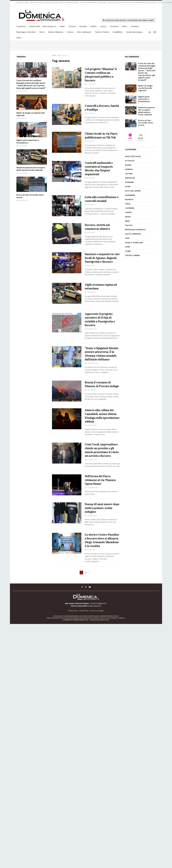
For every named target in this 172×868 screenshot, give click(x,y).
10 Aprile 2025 (90, 232)
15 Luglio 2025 (90, 113)
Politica (93, 26)
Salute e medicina (133, 234)
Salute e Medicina (56, 32)
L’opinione (21, 26)
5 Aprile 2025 (90, 265)
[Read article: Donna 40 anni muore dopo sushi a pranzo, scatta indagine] (67, 513)
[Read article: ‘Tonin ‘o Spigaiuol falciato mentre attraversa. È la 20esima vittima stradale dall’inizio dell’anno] (67, 357)
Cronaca (72, 26)
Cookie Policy (84, 611)
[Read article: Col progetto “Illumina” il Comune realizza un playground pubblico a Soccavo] (67, 78)
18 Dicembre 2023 (91, 460)
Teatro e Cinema (102, 32)
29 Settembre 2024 (91, 363)
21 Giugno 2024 (90, 390)
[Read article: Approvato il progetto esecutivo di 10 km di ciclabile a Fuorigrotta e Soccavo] (67, 323)
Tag (59, 55)
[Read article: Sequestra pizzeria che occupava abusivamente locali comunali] (32, 157)
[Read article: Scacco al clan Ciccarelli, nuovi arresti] (32, 184)
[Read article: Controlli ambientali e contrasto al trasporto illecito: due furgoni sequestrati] (67, 171)
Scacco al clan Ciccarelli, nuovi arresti (146, 123)
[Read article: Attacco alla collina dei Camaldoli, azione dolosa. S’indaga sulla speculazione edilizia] (67, 419)
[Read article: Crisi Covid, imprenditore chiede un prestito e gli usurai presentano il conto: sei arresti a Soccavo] (67, 453)
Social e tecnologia (134, 32)
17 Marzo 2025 (90, 292)
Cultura (70, 32)
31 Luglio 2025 (90, 84)
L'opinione (130, 208)
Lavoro (103, 26)
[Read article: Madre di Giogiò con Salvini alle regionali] (32, 102)
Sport (19, 38)
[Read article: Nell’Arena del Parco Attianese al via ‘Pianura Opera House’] (67, 485)
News (62, 26)
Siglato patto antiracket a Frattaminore (144, 99)
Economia (114, 26)
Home (54, 55)
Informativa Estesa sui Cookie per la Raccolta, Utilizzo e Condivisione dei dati (54, 2)
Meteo (128, 217)
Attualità (83, 26)
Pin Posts (160, 2)
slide (127, 238)
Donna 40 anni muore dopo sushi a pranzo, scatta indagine (102, 508)
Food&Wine (118, 32)
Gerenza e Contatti (22, 2)
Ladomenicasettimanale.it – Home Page (93, 2)
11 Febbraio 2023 (91, 515)
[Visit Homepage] (41, 15)
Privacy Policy (73, 611)
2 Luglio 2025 (90, 141)
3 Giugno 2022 (90, 550)
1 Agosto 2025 (22, 91)
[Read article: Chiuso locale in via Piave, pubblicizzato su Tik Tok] (67, 142)
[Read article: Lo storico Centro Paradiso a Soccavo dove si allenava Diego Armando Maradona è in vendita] (67, 543)
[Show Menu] (155, 32)
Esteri (125, 26)
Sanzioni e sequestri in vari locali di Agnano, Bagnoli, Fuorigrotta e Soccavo (102, 258)
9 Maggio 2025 (90, 205)
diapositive (130, 178)
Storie (42, 32)
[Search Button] (150, 32)
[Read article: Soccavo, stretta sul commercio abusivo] (67, 234)
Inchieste (135, 26)
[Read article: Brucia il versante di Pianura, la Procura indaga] (67, 391)
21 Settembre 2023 (91, 487)
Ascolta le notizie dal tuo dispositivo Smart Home (128, 20)
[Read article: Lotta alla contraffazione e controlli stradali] (67, 206)
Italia (128, 204)
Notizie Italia (35, 26)
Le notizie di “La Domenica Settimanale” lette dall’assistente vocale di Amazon (131, 2)
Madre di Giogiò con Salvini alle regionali (145, 88)
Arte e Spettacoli (84, 32)
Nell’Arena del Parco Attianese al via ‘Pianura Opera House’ (100, 480)
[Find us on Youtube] (90, 587)
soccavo (65, 55)
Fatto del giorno (49, 26)
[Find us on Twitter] (86, 587)
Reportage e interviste (26, 32)
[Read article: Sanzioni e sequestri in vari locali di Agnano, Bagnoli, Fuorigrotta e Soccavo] (67, 263)
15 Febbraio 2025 (91, 329)
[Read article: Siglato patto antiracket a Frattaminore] (32, 130)
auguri (128, 165)
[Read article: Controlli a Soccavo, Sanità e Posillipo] (67, 114)
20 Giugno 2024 (90, 425)
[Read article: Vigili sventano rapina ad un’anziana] (67, 293)
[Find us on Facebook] (82, 587)
